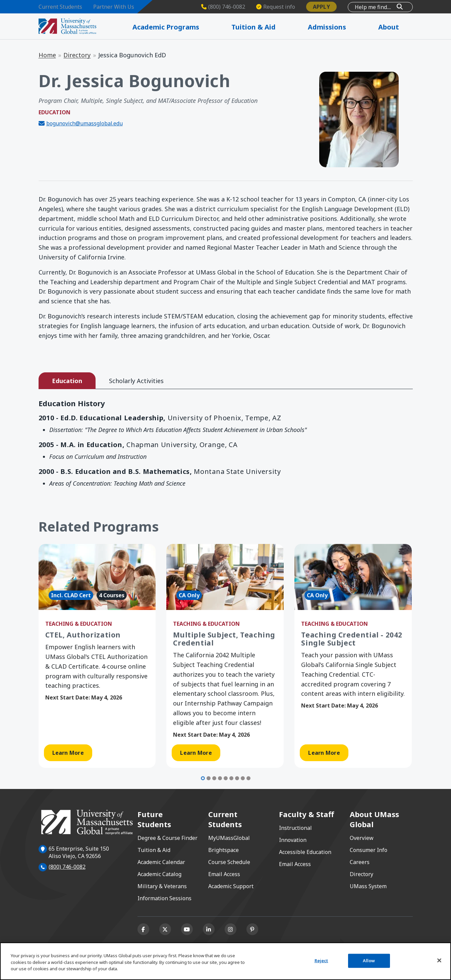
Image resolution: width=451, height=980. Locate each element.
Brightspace (223, 850)
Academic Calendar (161, 862)
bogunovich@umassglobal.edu (84, 123)
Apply (321, 7)
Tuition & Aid (154, 850)
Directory (77, 55)
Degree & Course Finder (167, 838)
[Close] (439, 961)
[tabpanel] (226, 445)
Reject (321, 961)
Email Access (224, 874)
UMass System (368, 886)
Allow (369, 961)
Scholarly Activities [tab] (136, 381)
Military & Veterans (162, 886)
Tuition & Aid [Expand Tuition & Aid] (266, 27)
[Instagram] (231, 929)
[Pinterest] (252, 929)
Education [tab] (67, 381)
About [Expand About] (397, 27)
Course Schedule (229, 862)
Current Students (60, 7)
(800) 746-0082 (67, 867)
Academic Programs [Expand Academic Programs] (181, 27)
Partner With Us (114, 7)
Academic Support (231, 886)
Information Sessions (164, 898)
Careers (360, 862)
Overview (362, 838)
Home (47, 55)
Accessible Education (305, 852)
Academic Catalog (159, 874)
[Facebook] (143, 929)
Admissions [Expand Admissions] (337, 27)
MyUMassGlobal (229, 838)
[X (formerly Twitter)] (165, 929)
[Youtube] (187, 929)
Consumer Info (369, 850)
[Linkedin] (209, 929)
